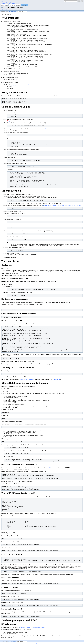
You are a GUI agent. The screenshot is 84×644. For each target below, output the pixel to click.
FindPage (11, 5)
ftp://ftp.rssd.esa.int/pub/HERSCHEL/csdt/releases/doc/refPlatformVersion (62, 205)
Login (2, 1)
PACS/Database (25, 5)
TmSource (14, 451)
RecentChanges (5, 5)
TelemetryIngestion (19, 404)
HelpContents (17, 5)
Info (9, 11)
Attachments (14, 11)
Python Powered (39, 643)
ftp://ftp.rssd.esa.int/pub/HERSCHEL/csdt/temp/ (21, 121)
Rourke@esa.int (56, 379)
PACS (9, 3)
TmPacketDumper (28, 445)
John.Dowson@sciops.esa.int (27, 379)
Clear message (5, 9)
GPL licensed (47, 643)
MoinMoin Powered (30, 643)
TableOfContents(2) (6, 14)
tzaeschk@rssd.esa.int (44, 129)
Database (15, 3)
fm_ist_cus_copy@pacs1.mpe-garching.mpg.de (22, 85)
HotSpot (22, 364)
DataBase (27, 47)
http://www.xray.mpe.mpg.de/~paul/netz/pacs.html (33, 627)
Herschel (3, 3)
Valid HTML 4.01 (54, 643)
